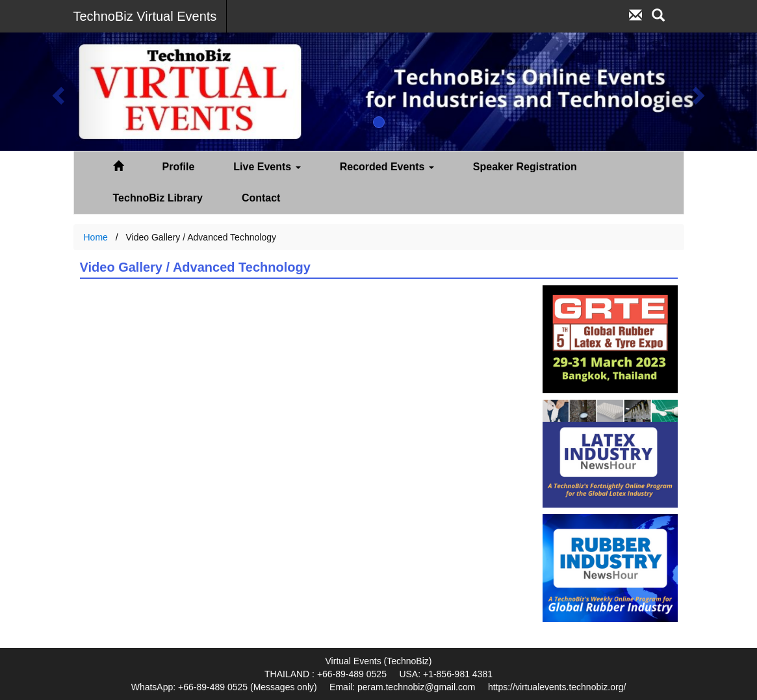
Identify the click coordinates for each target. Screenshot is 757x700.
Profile (179, 167)
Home (96, 237)
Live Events (267, 167)
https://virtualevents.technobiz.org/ (557, 687)
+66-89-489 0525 (352, 674)
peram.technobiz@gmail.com (417, 687)
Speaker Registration (525, 167)
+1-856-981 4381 (458, 674)
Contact (261, 198)
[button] (57, 92)
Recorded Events (387, 167)
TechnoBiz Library (158, 198)
